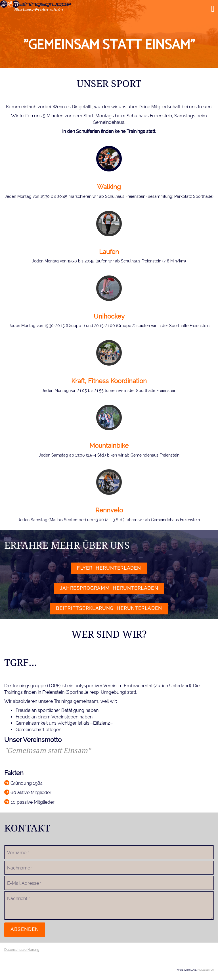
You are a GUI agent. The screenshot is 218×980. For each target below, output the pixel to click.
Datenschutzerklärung (22, 950)
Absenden (25, 929)
